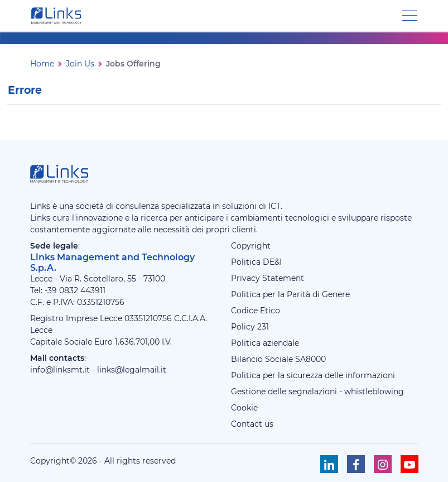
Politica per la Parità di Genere (290, 294)
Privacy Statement (268, 278)
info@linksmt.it (60, 370)
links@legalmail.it (132, 370)
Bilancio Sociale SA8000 (278, 359)
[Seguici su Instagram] (383, 464)
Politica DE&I (256, 262)
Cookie (244, 408)
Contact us (252, 424)
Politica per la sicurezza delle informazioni (313, 375)
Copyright (251, 246)
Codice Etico (256, 311)
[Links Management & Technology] (59, 16)
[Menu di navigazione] (410, 15)
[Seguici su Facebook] (356, 464)
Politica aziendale (265, 343)
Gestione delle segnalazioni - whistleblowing (317, 392)
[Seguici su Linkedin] (329, 464)
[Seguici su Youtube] (410, 464)
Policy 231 (250, 327)
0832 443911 (82, 290)
